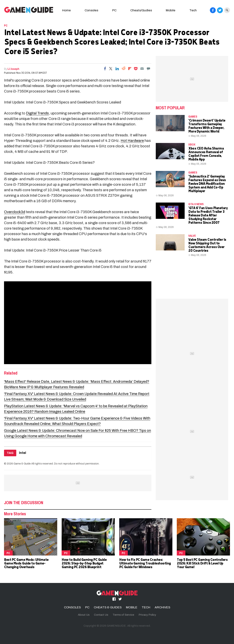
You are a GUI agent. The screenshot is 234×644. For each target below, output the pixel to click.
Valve (192, 236)
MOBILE (132, 607)
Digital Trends (37, 113)
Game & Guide (22, 464)
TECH (146, 607)
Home (66, 10)
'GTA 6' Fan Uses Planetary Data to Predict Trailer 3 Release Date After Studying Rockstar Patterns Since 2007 (208, 215)
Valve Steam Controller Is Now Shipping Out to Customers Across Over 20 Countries (207, 245)
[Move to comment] (148, 69)
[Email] (142, 69)
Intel (23, 453)
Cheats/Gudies (141, 10)
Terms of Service (123, 615)
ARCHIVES (162, 607)
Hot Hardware (132, 141)
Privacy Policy (147, 615)
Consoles (91, 10)
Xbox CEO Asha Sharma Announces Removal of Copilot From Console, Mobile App (206, 154)
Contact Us (101, 615)
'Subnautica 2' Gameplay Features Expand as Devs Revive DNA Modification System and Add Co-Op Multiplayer (207, 183)
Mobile (171, 10)
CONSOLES (72, 607)
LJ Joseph (14, 69)
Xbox (192, 144)
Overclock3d (15, 212)
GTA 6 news (196, 204)
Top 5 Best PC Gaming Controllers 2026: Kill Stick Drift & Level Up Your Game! (202, 563)
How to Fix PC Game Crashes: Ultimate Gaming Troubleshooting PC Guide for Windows (145, 563)
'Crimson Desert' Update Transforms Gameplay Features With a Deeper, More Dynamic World (207, 126)
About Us (84, 615)
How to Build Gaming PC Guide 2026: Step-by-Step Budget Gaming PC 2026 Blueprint (84, 563)
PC (114, 10)
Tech (193, 10)
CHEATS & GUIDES (108, 607)
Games (193, 116)
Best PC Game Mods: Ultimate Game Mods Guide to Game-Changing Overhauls (26, 563)
